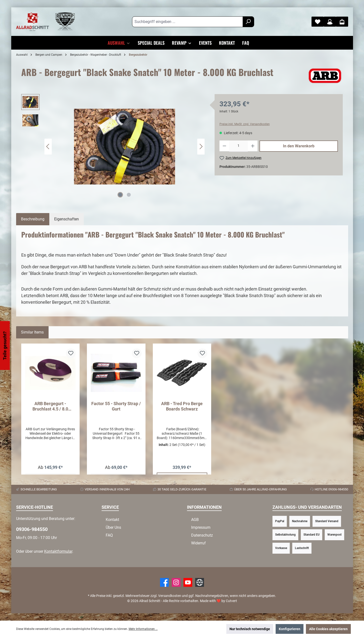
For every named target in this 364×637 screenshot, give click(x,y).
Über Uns (113, 527)
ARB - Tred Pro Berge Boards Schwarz (182, 406)
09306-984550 (32, 529)
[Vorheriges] (48, 146)
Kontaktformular (58, 551)
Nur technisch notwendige (250, 629)
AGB (195, 520)
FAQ (109, 535)
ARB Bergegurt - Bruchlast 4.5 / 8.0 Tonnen (50, 406)
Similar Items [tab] (32, 332)
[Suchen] (248, 22)
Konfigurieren (290, 629)
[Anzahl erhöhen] (253, 146)
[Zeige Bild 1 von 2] (120, 195)
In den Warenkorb (299, 146)
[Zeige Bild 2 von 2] (129, 195)
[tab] (33, 219)
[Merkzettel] (318, 22)
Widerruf (198, 543)
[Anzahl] (239, 146)
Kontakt (112, 520)
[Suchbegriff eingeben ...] (187, 22)
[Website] (200, 582)
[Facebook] (164, 582)
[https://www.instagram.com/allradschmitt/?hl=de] (176, 582)
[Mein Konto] (330, 22)
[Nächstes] (201, 146)
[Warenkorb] (342, 22)
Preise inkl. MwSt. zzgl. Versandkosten (245, 124)
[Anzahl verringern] (224, 146)
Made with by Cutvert (218, 601)
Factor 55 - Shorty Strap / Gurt (116, 406)
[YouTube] (188, 582)
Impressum (201, 527)
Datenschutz (202, 535)
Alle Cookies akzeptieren (328, 629)
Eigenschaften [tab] (67, 219)
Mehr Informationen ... (143, 629)
